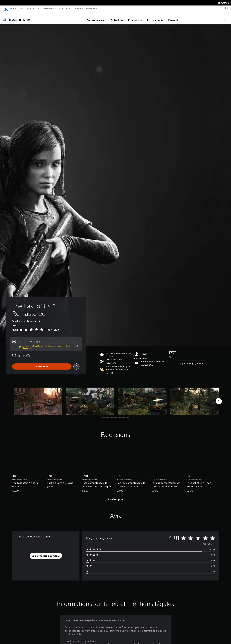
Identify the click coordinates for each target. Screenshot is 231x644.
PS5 (20, 8)
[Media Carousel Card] (38, 398)
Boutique (77, 8)
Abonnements (137, 17)
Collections (99, 17)
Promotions (117, 17)
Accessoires (49, 8)
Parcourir (156, 17)
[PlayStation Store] (17, 17)
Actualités (64, 8)
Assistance (91, 8)
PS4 (27, 8)
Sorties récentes (79, 17)
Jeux (12, 8)
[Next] (219, 398)
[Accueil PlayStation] (6, 8)
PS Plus (36, 8)
